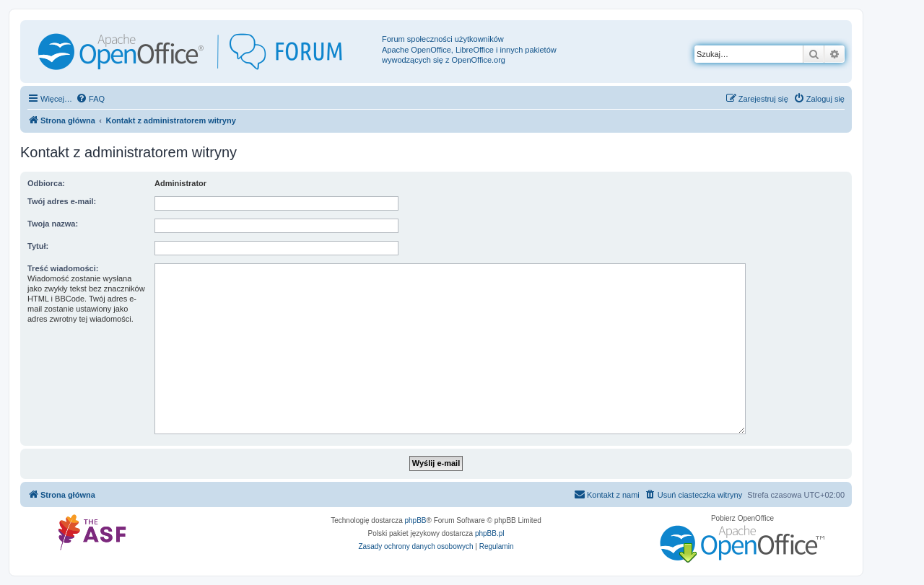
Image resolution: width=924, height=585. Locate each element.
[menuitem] (90, 99)
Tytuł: (38, 246)
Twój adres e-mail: (62, 201)
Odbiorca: (46, 183)
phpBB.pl (490, 533)
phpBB (416, 520)
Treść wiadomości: (63, 268)
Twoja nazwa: (53, 224)
